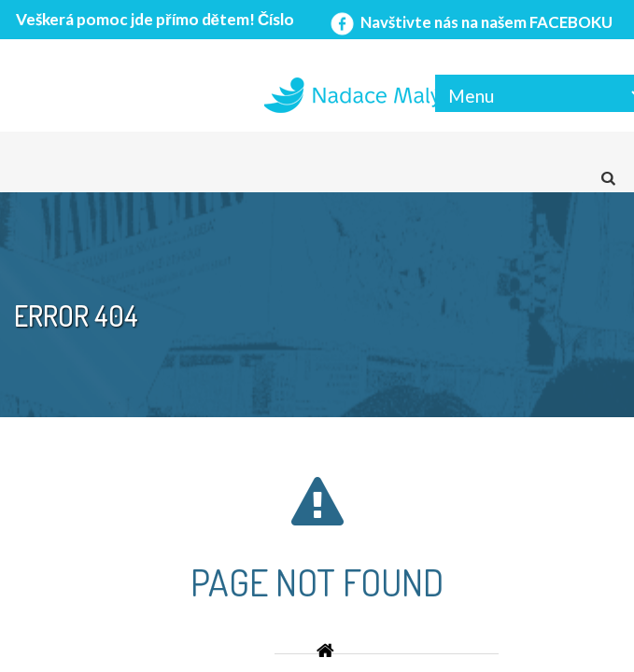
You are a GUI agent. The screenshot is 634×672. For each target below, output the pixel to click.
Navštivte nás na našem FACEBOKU (470, 22)
